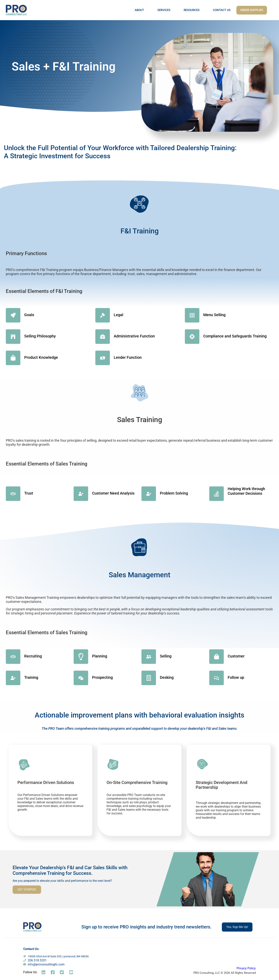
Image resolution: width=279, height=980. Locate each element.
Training (31, 677)
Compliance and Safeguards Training (235, 336)
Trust (29, 493)
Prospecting (102, 677)
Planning (100, 656)
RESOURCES (192, 10)
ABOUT (139, 10)
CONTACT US (222, 10)
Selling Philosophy (40, 336)
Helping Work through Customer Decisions (246, 491)
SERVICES (164, 10)
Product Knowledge (41, 357)
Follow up (236, 677)
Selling (166, 656)
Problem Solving (174, 493)
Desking (167, 677)
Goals (29, 315)
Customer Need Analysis (113, 493)
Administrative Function (134, 336)
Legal (118, 315)
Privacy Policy (246, 968)
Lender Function (128, 357)
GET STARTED (27, 890)
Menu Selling (214, 315)
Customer (236, 656)
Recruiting (33, 656)
